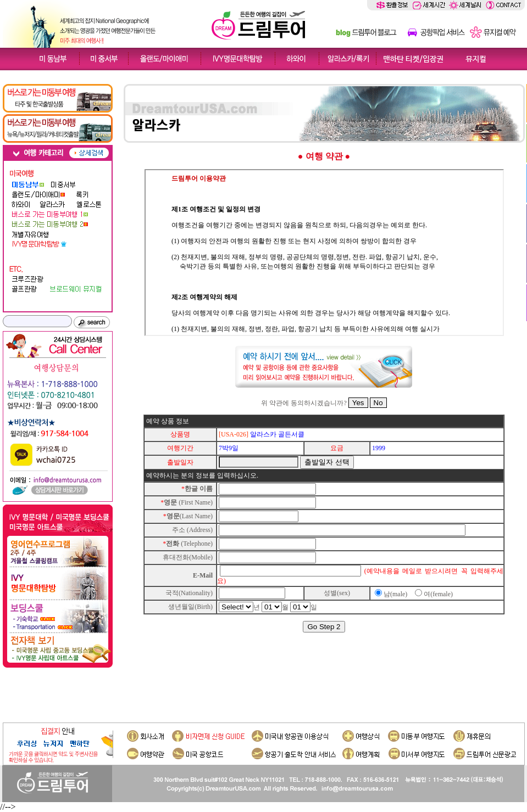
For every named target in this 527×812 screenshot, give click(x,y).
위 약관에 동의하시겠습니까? (304, 403)
